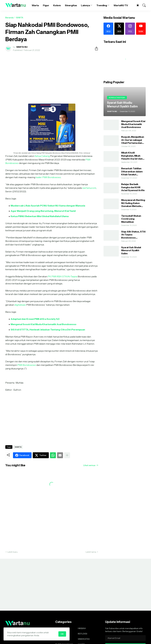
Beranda (9, 18)
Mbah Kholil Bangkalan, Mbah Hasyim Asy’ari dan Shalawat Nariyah (132, 156)
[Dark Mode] (136, 5)
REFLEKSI (83, 634)
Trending (102, 5)
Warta (35, 5)
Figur (46, 5)
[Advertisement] (52, 76)
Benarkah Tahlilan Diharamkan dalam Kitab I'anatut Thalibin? (132, 171)
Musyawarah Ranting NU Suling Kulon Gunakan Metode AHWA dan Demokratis (133, 203)
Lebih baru (12, 552)
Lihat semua (89, 465)
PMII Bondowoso (27, 365)
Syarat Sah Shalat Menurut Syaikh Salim (131, 250)
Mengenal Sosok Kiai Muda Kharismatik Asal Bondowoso (133, 124)
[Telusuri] (143, 5)
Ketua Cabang (42, 156)
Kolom (57, 5)
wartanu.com (89, 188)
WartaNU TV (121, 5)
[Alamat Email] (125, 638)
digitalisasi (20, 305)
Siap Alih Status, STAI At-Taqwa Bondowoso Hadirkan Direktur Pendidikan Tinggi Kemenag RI (133, 235)
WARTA (20, 18)
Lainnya (85, 5)
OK (62, 634)
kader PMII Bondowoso (48, 177)
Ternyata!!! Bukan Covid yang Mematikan (131, 219)
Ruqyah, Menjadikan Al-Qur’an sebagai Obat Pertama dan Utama (133, 140)
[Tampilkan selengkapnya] (67, 455)
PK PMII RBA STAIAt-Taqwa (63, 276)
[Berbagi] (95, 49)
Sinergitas (71, 5)
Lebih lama (91, 552)
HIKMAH (82, 628)
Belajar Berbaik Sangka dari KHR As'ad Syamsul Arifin (133, 187)
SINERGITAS (84, 639)
